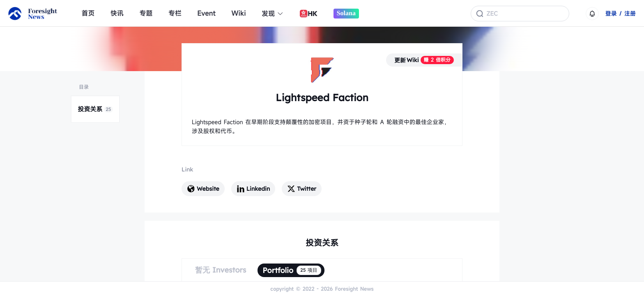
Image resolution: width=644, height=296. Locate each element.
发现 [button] (273, 14)
